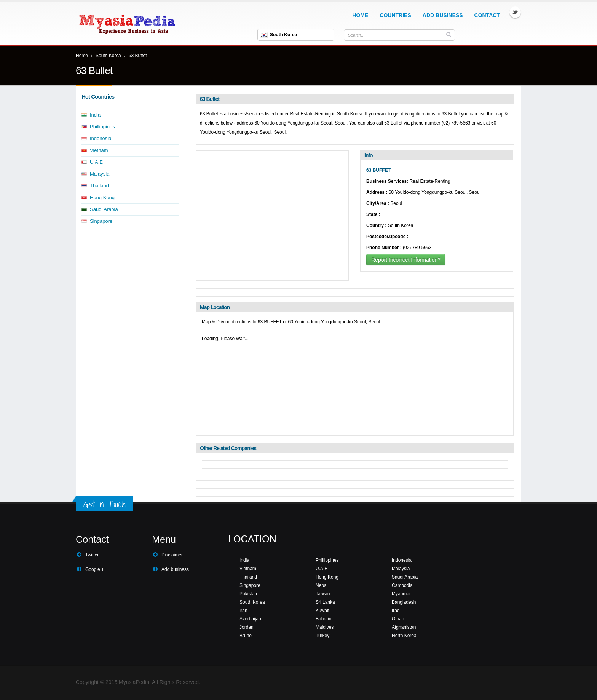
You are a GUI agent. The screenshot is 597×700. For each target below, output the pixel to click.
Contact (487, 15)
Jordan (247, 627)
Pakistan (248, 594)
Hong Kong (102, 197)
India (95, 115)
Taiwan (323, 594)
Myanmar (401, 594)
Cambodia (402, 585)
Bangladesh (404, 602)
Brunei (246, 636)
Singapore (101, 221)
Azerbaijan (250, 619)
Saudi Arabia (104, 209)
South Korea (108, 56)
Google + (95, 569)
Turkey (322, 636)
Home (360, 15)
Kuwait (322, 611)
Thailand (99, 186)
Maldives (325, 627)
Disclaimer (172, 555)
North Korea (404, 636)
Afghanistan (404, 627)
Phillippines (102, 127)
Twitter (515, 12)
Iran (243, 611)
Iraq (396, 611)
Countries (395, 15)
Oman (398, 619)
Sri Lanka (325, 602)
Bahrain (323, 619)
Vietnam (99, 150)
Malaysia (100, 174)
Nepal (322, 585)
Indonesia (101, 138)
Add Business (443, 15)
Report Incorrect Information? (406, 260)
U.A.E (96, 162)
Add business (175, 569)
